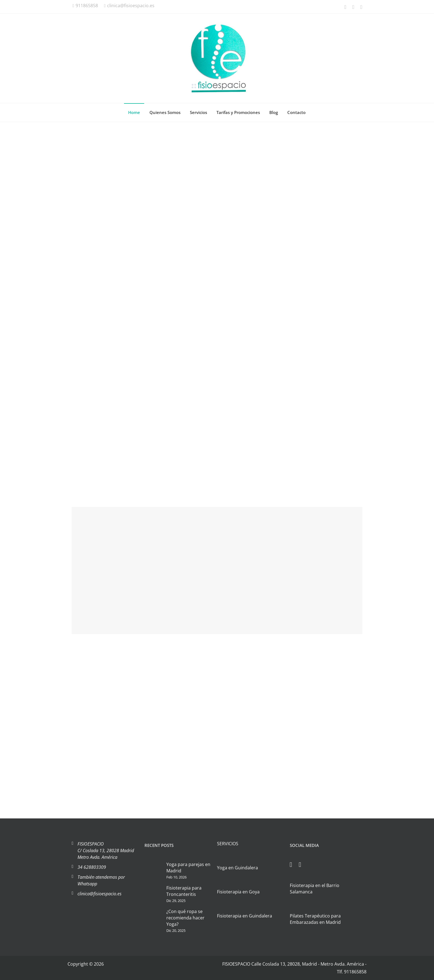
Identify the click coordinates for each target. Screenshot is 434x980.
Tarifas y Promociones (238, 112)
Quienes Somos (165, 112)
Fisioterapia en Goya (238, 892)
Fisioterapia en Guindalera (245, 916)
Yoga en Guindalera (237, 868)
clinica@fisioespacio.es (129, 6)
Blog (274, 112)
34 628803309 (92, 867)
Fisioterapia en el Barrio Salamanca (315, 889)
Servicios (198, 112)
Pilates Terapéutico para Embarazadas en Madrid (315, 919)
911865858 (85, 6)
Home (134, 112)
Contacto (296, 112)
